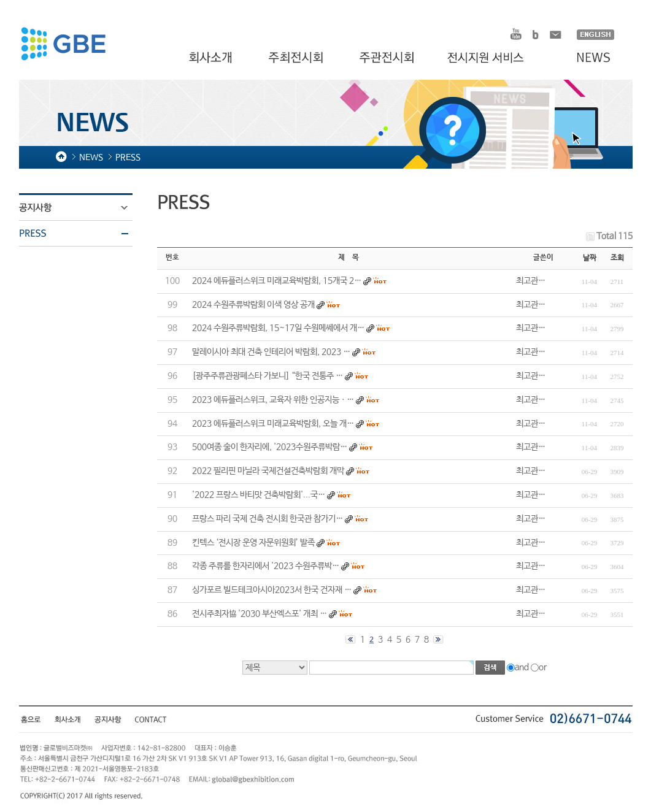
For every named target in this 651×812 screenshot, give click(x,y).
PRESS (83, 234)
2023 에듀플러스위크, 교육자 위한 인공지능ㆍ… (273, 400)
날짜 (590, 258)
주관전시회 (388, 58)
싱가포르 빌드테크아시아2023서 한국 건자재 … (272, 590)
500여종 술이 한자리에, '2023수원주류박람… (270, 447)
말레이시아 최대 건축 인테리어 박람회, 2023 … (271, 352)
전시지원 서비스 (493, 58)
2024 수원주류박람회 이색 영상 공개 (253, 305)
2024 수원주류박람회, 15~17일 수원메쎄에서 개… (278, 328)
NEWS (587, 58)
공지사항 (83, 208)
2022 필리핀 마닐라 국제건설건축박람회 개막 (268, 471)
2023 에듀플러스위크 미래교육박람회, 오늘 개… (273, 424)
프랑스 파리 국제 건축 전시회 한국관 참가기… (268, 519)
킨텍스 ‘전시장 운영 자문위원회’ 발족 (253, 543)
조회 (617, 258)
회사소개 (212, 58)
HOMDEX (63, 45)
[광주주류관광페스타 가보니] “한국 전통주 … (268, 376)
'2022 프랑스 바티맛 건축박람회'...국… (259, 495)
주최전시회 (297, 58)
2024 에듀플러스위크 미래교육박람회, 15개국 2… (277, 281)
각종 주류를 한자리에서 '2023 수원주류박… (266, 566)
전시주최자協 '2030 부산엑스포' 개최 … (260, 614)
